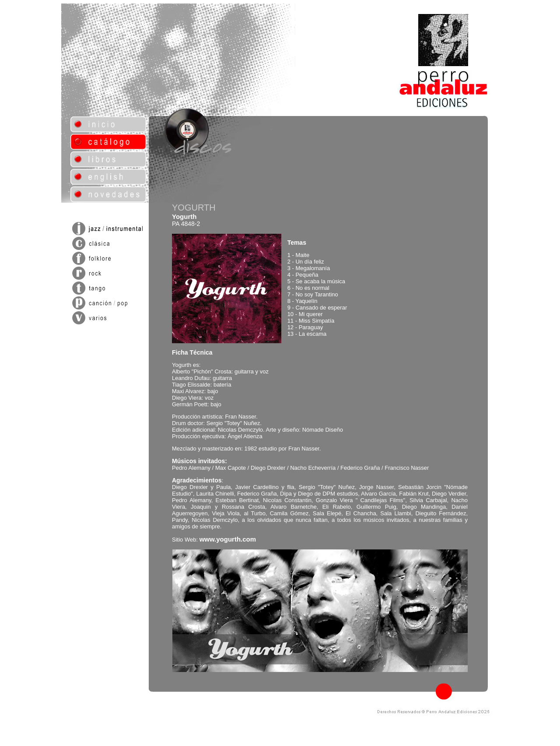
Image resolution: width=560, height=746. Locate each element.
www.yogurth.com (228, 539)
